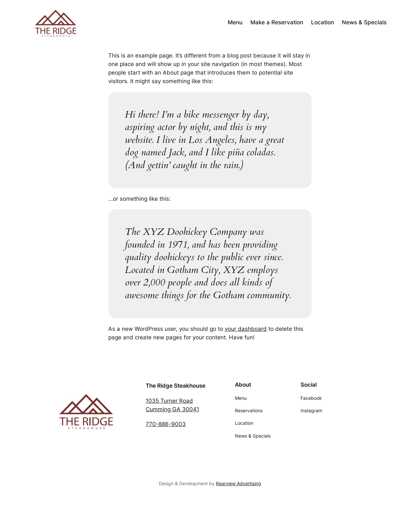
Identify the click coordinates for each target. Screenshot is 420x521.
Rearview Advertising (239, 483)
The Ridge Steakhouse (176, 386)
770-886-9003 (166, 424)
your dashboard (246, 329)
